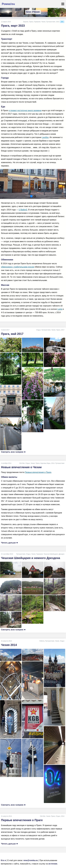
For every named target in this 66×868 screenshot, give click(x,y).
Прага (31, 22)
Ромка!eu (8, 4)
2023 (58, 22)
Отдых (38, 330)
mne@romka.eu (31, 860)
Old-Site (22, 463)
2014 (53, 463)
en (62, 22)
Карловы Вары (45, 463)
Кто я (3, 860)
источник (53, 864)
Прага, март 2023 (13, 26)
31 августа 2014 (6, 641)
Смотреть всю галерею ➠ (13, 452)
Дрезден (61, 554)
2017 (63, 330)
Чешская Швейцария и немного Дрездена (31, 558)
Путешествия (51, 22)
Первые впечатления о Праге (38, 472)
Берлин (26, 22)
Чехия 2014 (9, 645)
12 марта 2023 (6, 22)
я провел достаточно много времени (25, 111)
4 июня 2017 (5, 330)
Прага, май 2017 (12, 334)
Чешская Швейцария (51, 554)
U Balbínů (23, 210)
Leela (60, 309)
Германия (37, 22)
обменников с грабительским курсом (18, 267)
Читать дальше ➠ (9, 543)
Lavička (45, 137)
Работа (42, 641)
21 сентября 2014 (7, 554)
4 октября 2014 (6, 463)
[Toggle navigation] (63, 4)
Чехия (43, 22)
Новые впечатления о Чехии (21, 467)
